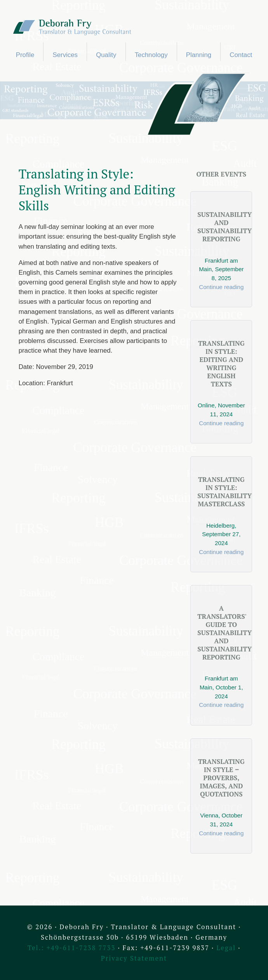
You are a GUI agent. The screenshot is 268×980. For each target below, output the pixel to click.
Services (65, 55)
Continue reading (221, 287)
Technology (151, 55)
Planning (199, 55)
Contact (241, 55)
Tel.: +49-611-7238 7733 (72, 948)
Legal (226, 948)
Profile (25, 55)
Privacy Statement (134, 958)
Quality (106, 55)
